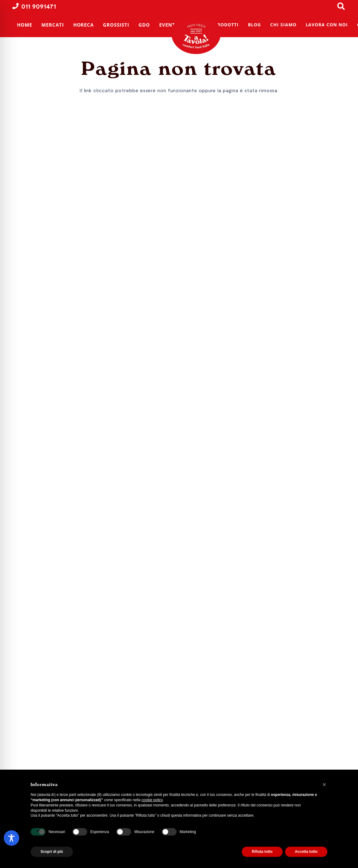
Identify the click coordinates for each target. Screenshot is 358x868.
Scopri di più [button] (52, 852)
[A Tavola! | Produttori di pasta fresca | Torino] (198, 37)
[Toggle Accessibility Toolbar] (11, 838)
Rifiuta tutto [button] (262, 852)
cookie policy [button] (152, 800)
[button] (324, 784)
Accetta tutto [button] (306, 852)
